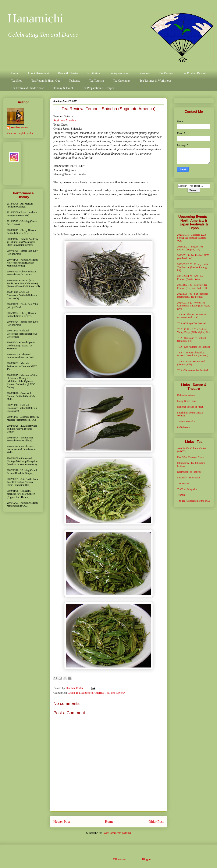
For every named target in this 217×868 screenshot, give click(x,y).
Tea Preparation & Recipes (98, 88)
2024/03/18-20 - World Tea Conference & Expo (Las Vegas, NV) (194, 306)
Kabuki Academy (186, 395)
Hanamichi (35, 18)
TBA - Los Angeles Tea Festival (193, 347)
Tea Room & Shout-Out (46, 81)
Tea (107, 693)
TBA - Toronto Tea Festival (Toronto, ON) (191, 363)
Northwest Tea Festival (189, 472)
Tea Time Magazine (187, 489)
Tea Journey (183, 483)
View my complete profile (20, 133)
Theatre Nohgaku (186, 422)
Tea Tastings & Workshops (155, 81)
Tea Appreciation (119, 73)
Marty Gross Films (187, 401)
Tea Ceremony (122, 81)
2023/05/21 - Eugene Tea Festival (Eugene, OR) (190, 248)
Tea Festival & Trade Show (27, 88)
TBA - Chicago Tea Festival (191, 323)
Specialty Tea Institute (188, 478)
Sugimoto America (65, 120)
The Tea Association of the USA (194, 501)
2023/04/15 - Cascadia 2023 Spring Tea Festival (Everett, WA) (192, 238)
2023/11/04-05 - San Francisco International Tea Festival (193, 295)
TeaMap (181, 495)
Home (15, 73)
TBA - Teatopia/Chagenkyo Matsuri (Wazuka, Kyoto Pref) (193, 354)
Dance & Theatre (68, 73)
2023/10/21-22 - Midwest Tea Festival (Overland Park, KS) (192, 286)
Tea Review (166, 73)
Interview (144, 73)
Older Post (156, 822)
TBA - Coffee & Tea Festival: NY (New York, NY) (192, 316)
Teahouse (74, 81)
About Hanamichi (38, 73)
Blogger (147, 859)
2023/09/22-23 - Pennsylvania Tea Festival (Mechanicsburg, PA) (193, 267)
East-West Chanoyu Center (191, 457)
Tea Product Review (194, 73)
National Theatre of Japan (190, 407)
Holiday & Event (63, 88)
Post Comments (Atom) (117, 833)
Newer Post (62, 822)
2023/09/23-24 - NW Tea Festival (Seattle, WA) (190, 277)
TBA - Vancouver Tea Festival (193, 370)
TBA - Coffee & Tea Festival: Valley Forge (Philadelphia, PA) (193, 331)
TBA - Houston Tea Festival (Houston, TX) (191, 339)
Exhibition (94, 73)
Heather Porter (75, 688)
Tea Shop (17, 81)
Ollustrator (119, 859)
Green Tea (74, 693)
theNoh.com (183, 427)
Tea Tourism (97, 81)
